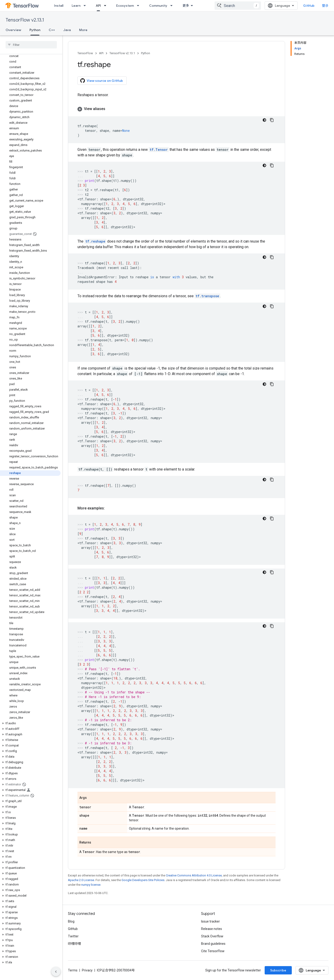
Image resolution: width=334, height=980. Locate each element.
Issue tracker (210, 921)
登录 (325, 6)
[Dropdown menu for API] (106, 6)
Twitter (73, 936)
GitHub (309, 6)
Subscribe (278, 970)
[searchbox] (31, 45)
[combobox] (238, 6)
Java (67, 30)
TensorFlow (85, 53)
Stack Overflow (212, 936)
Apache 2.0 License (81, 880)
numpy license (91, 885)
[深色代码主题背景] (264, 120)
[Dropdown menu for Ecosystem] (139, 6)
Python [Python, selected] (35, 30)
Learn (76, 6)
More (83, 30)
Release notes (212, 929)
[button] (30, 723)
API (101, 53)
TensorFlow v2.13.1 (25, 20)
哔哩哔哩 (74, 944)
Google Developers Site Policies (143, 880)
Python (146, 53)
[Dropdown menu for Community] (173, 6)
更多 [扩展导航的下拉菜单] (186, 6)
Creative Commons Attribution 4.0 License (194, 875)
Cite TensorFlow (213, 951)
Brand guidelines (213, 944)
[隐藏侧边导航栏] (56, 972)
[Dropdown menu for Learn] (86, 6)
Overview (13, 30)
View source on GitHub (102, 81)
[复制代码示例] (272, 120)
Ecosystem (125, 6)
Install (59, 6)
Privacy (87, 970)
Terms (73, 970)
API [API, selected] (98, 6)
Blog (71, 921)
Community (158, 6)
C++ (52, 30)
